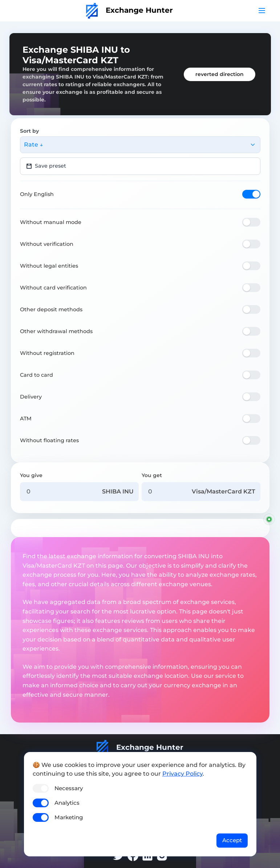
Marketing (69, 817)
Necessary (69, 788)
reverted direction (220, 74)
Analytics (67, 803)
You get (152, 475)
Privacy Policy (182, 774)
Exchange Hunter (129, 10)
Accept (232, 840)
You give (31, 475)
